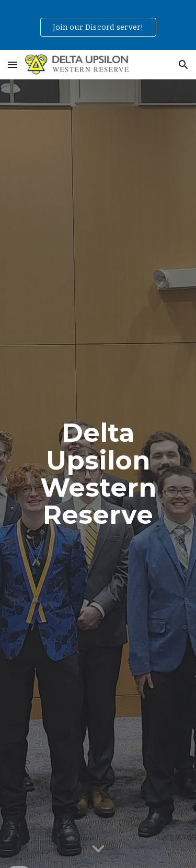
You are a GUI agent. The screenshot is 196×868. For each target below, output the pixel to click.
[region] (98, 25)
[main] (98, 473)
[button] (13, 64)
